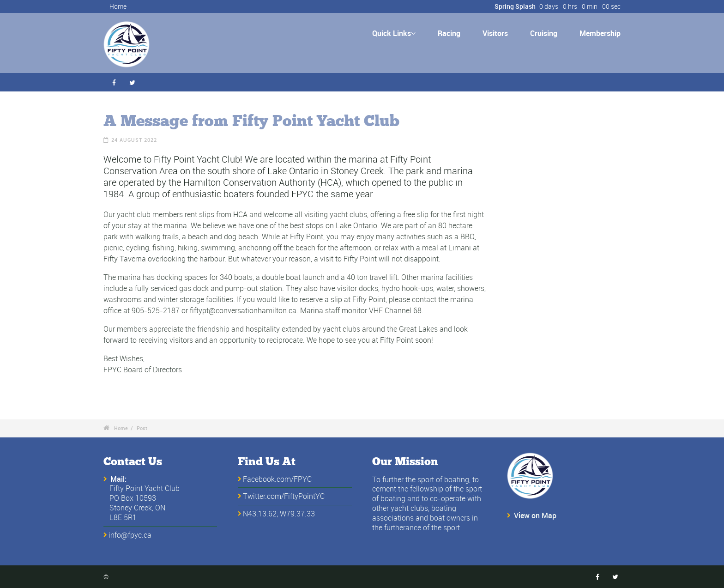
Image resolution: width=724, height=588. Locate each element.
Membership (600, 33)
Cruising (544, 33)
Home (118, 6)
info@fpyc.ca (130, 535)
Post (142, 428)
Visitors (495, 33)
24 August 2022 (134, 140)
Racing (449, 33)
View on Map (535, 515)
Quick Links (394, 33)
